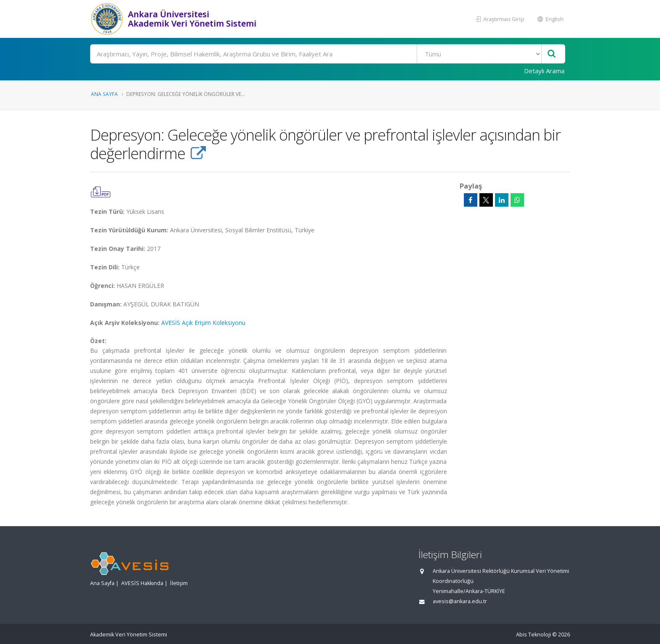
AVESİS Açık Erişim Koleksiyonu (203, 323)
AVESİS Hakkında (142, 583)
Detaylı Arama (544, 71)
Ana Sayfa (104, 94)
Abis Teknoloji (534, 635)
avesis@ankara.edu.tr (460, 601)
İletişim (179, 583)
